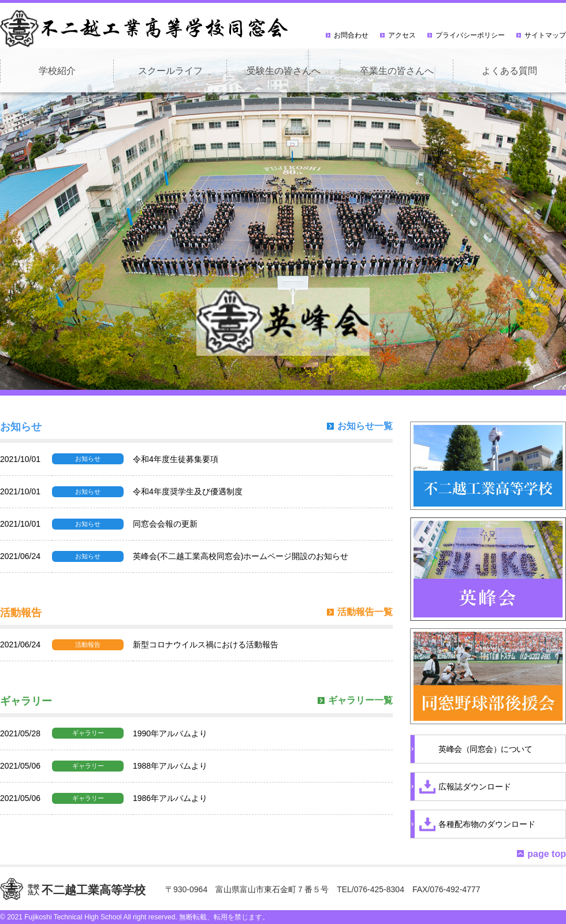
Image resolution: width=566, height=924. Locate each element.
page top (547, 854)
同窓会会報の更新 (165, 524)
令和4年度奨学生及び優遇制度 (188, 491)
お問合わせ (351, 35)
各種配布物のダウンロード (487, 824)
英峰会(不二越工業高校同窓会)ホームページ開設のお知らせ (241, 556)
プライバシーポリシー (470, 35)
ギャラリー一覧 (360, 701)
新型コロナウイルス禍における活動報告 (206, 644)
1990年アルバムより (170, 733)
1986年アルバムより (170, 798)
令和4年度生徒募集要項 (176, 459)
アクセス (402, 35)
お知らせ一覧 (365, 426)
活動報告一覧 (365, 612)
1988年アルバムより (170, 766)
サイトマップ (545, 35)
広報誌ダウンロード (475, 787)
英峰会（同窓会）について (485, 749)
